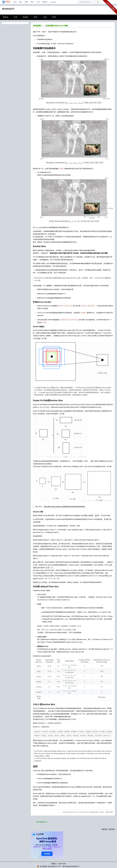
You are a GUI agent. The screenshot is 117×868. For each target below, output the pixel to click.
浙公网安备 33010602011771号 (49, 866)
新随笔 (26, 17)
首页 (16, 17)
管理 (54, 17)
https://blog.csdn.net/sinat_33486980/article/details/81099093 (64, 507)
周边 (21, 2)
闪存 (38, 2)
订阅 (45, 17)
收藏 (107, 812)
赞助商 (45, 2)
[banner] (6, 2)
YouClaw (53, 2)
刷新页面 (105, 829)
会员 (15, 2)
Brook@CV (8, 9)
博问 (32, 2)
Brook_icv (86, 812)
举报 (111, 812)
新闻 (26, 2)
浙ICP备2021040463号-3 (71, 866)
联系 (36, 17)
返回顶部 (112, 829)
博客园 (5, 17)
